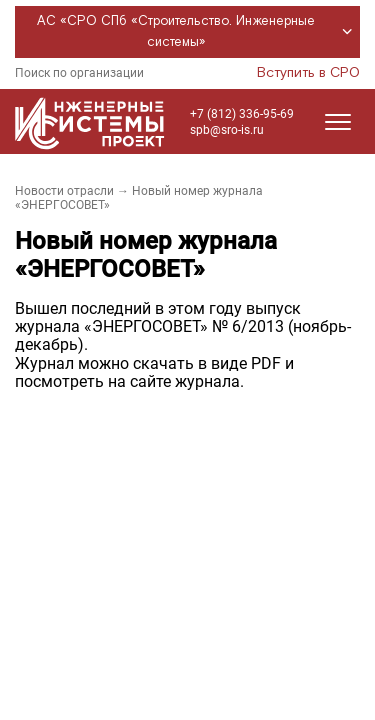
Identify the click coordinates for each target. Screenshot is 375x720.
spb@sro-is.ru (227, 130)
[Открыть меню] (338, 122)
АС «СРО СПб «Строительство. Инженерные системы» (197, 32)
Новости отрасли (64, 191)
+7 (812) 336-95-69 (242, 114)
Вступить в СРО (308, 73)
